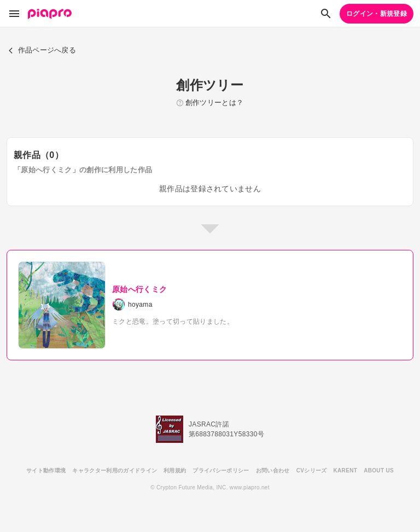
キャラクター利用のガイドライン (115, 470)
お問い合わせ (273, 470)
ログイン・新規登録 (377, 14)
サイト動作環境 (46, 470)
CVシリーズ (312, 470)
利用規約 (175, 470)
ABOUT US (379, 470)
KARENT (346, 470)
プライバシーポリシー (221, 470)
